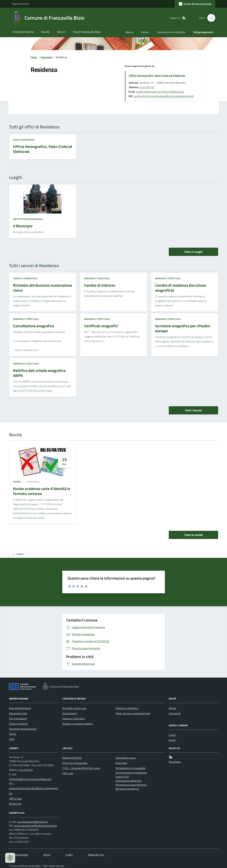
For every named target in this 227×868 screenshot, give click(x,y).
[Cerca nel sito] (210, 18)
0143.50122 (147, 87)
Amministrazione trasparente (131, 773)
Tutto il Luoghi (193, 252)
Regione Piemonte (20, 4)
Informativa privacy (126, 758)
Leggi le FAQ (122, 777)
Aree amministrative (20, 708)
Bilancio (129, 32)
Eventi (172, 740)
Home (34, 57)
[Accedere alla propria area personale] (195, 4)
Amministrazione (23, 32)
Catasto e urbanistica (25, 278)
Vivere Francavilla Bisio (87, 32)
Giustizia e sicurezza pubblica (78, 724)
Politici (13, 734)
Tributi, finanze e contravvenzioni (133, 713)
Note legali (121, 763)
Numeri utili (15, 804)
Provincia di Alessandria (75, 763)
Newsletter (175, 762)
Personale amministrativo (23, 729)
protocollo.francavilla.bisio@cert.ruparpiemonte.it (164, 96)
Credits (69, 855)
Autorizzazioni (70, 713)
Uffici (12, 739)
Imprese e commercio (127, 708)
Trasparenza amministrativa (171, 32)
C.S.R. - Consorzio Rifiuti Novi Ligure (81, 768)
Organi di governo (18, 724)
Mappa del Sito (96, 855)
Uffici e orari (15, 799)
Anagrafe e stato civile (97, 278)
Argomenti (46, 57)
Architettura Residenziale (28, 219)
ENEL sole (68, 773)
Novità (45, 32)
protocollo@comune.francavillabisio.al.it (160, 92)
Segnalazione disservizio (128, 781)
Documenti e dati (18, 713)
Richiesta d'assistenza (127, 789)
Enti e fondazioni (18, 718)
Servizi (61, 32)
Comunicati (175, 713)
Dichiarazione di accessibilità (131, 768)
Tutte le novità (193, 535)
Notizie (17, 482)
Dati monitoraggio (19, 855)
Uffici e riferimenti (24, 140)
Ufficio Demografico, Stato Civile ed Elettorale (157, 75)
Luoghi (172, 735)
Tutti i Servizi (193, 410)
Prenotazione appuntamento (131, 785)
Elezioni (145, 32)
